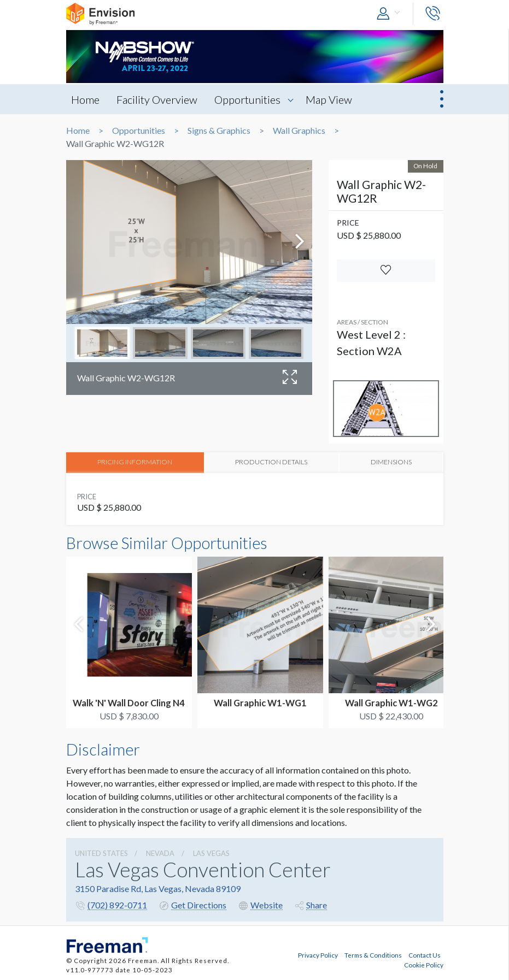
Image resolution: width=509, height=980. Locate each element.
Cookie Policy (424, 964)
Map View (332, 99)
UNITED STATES (101, 853)
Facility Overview (159, 99)
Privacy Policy (318, 954)
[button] (391, 14)
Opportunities (250, 99)
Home (86, 99)
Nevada (160, 853)
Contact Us (425, 954)
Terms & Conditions (373, 954)
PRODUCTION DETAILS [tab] (271, 462)
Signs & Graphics (219, 131)
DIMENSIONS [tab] (391, 462)
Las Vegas (211, 853)
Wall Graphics (299, 131)
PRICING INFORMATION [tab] (134, 462)
